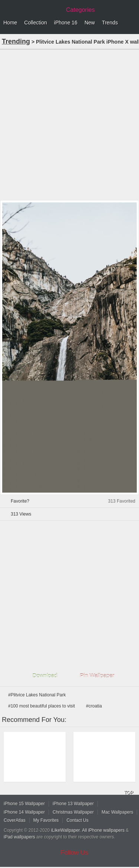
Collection (35, 23)
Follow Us (74, 853)
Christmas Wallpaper (73, 812)
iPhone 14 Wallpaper (24, 812)
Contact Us (77, 820)
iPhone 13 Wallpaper (73, 804)
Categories (80, 10)
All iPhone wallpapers (103, 830)
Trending (16, 41)
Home (10, 23)
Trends (110, 23)
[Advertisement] (69, 124)
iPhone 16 (66, 23)
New (90, 23)
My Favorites (46, 820)
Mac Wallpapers (118, 812)
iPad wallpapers (19, 837)
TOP (129, 793)
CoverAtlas (15, 820)
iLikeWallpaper (66, 830)
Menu (132, 23)
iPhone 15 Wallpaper (24, 804)
